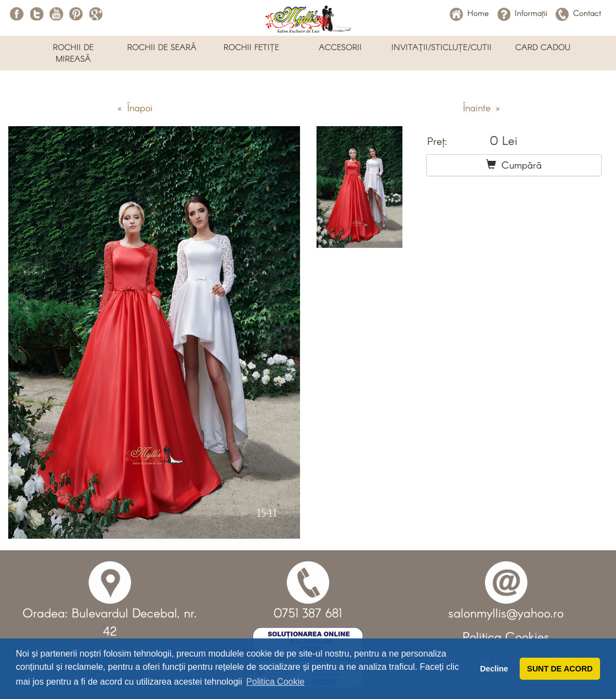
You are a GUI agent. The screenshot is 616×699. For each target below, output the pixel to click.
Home (469, 13)
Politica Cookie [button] (275, 682)
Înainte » (481, 107)
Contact (578, 13)
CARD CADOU (543, 47)
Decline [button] (494, 669)
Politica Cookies (506, 636)
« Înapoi (135, 107)
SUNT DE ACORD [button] (560, 669)
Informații (522, 13)
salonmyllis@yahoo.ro (506, 613)
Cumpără (514, 165)
